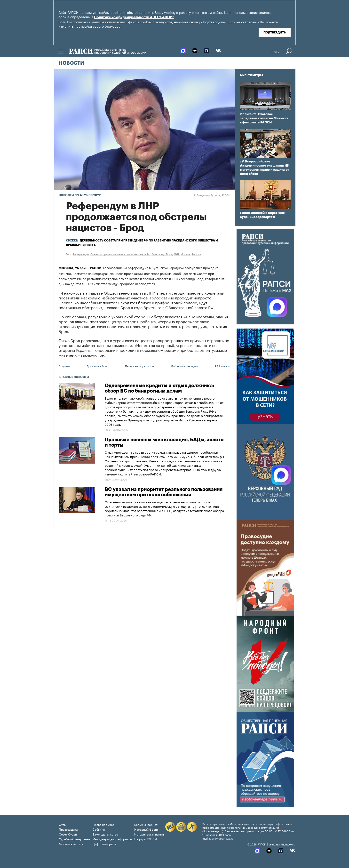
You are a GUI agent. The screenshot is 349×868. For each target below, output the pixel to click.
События (99, 829)
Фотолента (248, 114)
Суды (63, 824)
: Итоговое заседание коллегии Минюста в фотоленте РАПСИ (264, 118)
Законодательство (105, 834)
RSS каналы (223, 366)
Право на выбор (104, 824)
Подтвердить (275, 32)
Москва (185, 254)
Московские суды (71, 844)
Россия (196, 254)
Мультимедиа (252, 75)
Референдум (81, 254)
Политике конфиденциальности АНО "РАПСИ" (134, 17)
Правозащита (68, 829)
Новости (71, 63)
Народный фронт (146, 829)
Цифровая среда (104, 844)
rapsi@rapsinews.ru (221, 838)
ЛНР (177, 254)
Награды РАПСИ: (146, 839)
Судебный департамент (75, 839)
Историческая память (149, 834)
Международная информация (113, 839)
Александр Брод (162, 254)
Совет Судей (68, 834)
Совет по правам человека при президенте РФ (120, 254)
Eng (275, 51)
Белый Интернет (146, 824)
